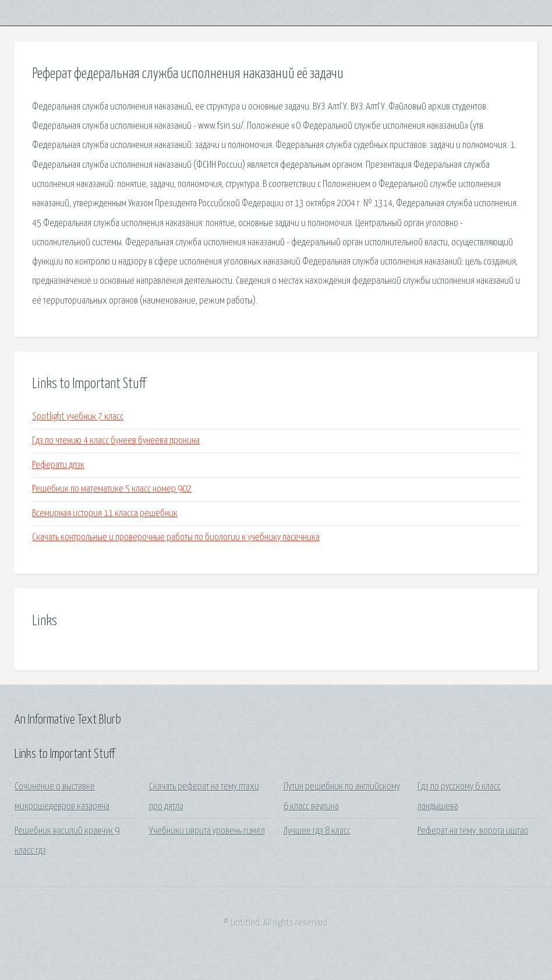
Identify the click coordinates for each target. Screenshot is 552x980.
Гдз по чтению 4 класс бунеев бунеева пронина (116, 441)
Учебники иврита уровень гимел (207, 831)
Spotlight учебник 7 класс (78, 417)
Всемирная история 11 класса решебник (105, 514)
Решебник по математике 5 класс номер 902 (112, 489)
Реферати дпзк (58, 465)
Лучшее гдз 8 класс (317, 831)
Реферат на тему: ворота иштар (473, 831)
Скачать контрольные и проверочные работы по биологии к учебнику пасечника (176, 537)
